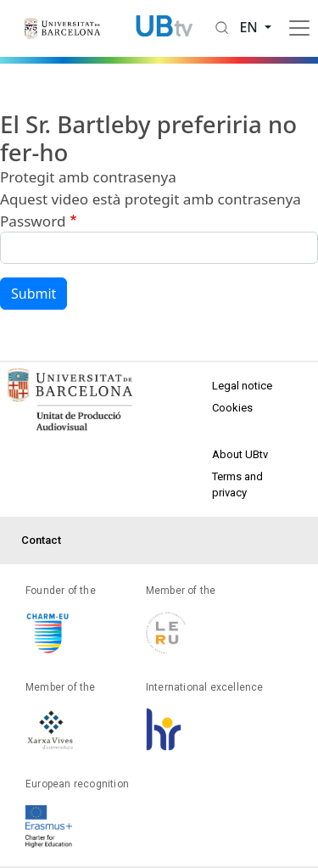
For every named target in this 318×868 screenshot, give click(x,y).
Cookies (232, 408)
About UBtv (240, 454)
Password (33, 221)
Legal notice (242, 386)
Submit (33, 294)
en (250, 27)
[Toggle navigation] (299, 28)
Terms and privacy (237, 485)
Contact (41, 540)
